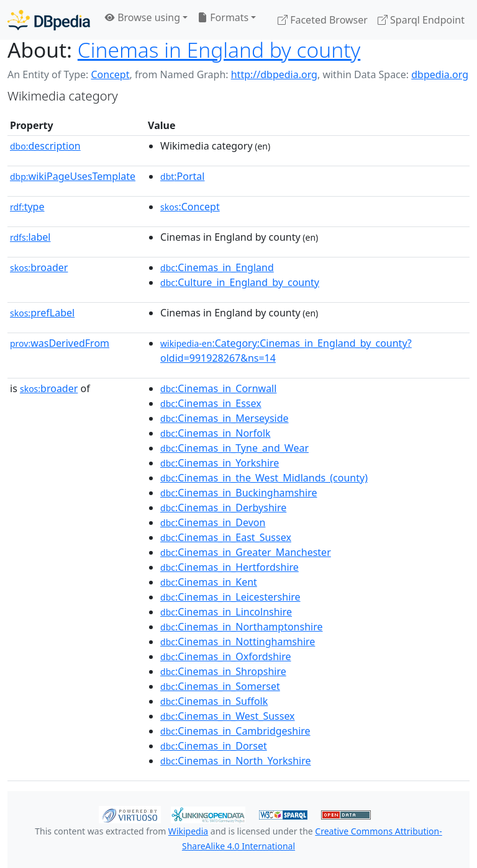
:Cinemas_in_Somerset (220, 686)
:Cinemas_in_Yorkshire (220, 463)
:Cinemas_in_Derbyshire (223, 508)
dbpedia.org (440, 74)
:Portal (182, 176)
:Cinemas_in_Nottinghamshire (238, 642)
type (27, 207)
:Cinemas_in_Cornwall (218, 388)
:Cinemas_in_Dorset (214, 746)
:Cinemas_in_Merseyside (225, 418)
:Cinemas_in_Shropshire (223, 671)
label (30, 237)
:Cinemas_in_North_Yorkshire (236, 761)
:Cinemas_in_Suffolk (214, 701)
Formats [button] (223, 17)
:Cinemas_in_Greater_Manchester (246, 552)
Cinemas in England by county (219, 50)
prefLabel (42, 313)
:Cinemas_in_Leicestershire (230, 597)
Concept (110, 74)
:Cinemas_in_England (217, 267)
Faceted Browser (323, 20)
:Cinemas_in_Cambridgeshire (235, 731)
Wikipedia (188, 831)
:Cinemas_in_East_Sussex (226, 537)
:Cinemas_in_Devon (213, 522)
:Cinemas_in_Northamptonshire (241, 627)
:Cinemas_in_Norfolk (216, 433)
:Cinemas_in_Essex (211, 403)
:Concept (190, 207)
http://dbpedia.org (274, 74)
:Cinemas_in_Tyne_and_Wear (234, 448)
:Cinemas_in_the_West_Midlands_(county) (264, 478)
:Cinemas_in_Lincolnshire (226, 612)
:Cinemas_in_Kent (209, 582)
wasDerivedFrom (60, 343)
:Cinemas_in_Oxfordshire (225, 656)
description (45, 146)
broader (39, 267)
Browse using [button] (143, 17)
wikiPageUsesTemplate (73, 176)
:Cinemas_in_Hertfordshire (229, 567)
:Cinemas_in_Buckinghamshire (238, 493)
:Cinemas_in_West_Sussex (228, 716)
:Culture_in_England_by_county (240, 282)
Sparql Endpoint (421, 20)
